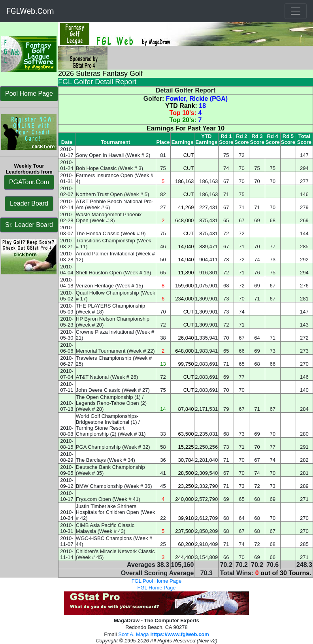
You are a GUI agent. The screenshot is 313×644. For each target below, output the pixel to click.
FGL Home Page (156, 588)
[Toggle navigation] (296, 11)
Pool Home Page (29, 93)
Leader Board (29, 203)
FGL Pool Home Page (157, 581)
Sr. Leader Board (29, 225)
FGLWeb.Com (30, 11)
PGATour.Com (29, 182)
